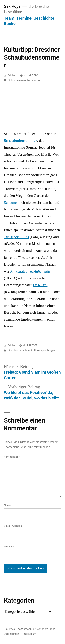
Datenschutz (11, 634)
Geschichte (44, 18)
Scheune (10, 203)
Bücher (10, 24)
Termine (24, 18)
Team (9, 18)
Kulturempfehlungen (43, 350)
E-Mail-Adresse (13, 526)
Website (9, 546)
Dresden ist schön (19, 350)
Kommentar (12, 457)
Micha (12, 75)
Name (7, 505)
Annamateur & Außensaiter (31, 271)
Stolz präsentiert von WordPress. (36, 629)
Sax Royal (13, 6)
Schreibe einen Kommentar (24, 80)
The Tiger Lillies (16, 237)
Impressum (30, 634)
